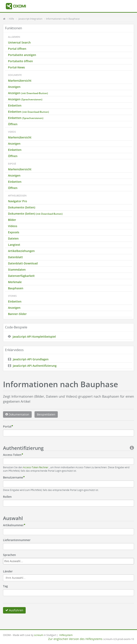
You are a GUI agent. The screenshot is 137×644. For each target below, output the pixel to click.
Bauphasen (16, 288)
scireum (39, 635)
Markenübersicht (20, 81)
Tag (5, 586)
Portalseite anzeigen (22, 55)
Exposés (14, 232)
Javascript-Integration (30, 19)
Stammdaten (17, 270)
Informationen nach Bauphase (63, 19)
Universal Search (19, 42)
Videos (13, 226)
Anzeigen (14, 87)
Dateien (13, 238)
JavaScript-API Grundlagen (28, 359)
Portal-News (16, 67)
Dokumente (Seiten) (22, 207)
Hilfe (11, 19)
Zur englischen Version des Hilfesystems (75, 639)
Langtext (14, 245)
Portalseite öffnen (20, 61)
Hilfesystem (66, 635)
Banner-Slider (17, 314)
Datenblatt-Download (23, 263)
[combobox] (68, 561)
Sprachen (9, 555)
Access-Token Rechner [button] (36, 467)
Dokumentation (17, 414)
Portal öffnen (17, 49)
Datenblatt (15, 257)
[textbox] (70, 561)
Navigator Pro (18, 201)
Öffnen (13, 124)
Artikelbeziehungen (21, 251)
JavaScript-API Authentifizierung (32, 366)
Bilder (12, 220)
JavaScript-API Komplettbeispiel (32, 337)
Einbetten (15, 105)
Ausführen (14, 610)
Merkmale (15, 282)
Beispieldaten (46, 414)
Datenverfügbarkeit (21, 276)
